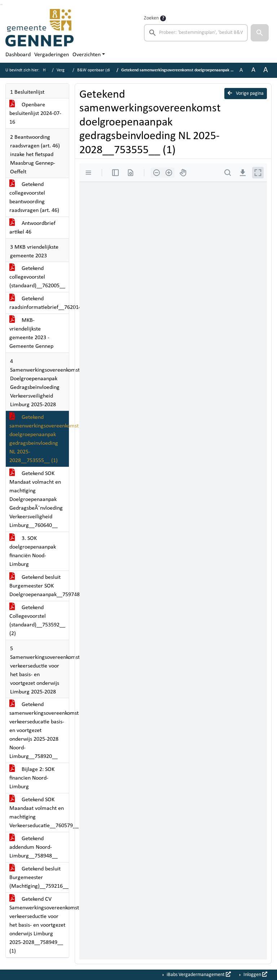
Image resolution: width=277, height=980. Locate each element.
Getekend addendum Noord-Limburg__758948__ (34, 847)
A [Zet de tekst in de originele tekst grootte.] (241, 70)
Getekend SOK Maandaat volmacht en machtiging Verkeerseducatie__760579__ (39, 813)
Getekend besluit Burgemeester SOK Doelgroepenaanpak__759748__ (39, 586)
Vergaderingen (52, 55)
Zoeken (151, 18)
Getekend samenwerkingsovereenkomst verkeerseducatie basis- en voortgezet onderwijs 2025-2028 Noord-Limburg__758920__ (39, 731)
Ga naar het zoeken (1, 5)
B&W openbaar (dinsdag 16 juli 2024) (110, 70)
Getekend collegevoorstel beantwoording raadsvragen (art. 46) (34, 198)
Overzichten (87, 55)
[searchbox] (196, 33)
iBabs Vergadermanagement (198, 975)
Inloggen (255, 975)
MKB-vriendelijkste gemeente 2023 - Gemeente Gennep (31, 333)
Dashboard (18, 55)
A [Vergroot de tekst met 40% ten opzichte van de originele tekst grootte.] (266, 70)
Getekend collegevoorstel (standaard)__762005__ (37, 277)
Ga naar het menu (2, 5)
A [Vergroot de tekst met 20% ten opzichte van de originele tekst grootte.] (253, 70)
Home (48, 70)
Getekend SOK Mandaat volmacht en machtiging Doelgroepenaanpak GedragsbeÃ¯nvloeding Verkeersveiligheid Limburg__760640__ (36, 500)
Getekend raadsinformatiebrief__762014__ (39, 303)
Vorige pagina (246, 93)
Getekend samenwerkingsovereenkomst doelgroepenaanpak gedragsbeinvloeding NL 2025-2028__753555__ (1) (39, 439)
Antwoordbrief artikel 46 (32, 228)
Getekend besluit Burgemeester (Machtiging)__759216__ (39, 878)
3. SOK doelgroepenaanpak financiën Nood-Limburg (33, 551)
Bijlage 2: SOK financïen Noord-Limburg (32, 778)
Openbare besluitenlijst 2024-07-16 (35, 114)
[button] (260, 33)
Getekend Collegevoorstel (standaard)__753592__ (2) (37, 621)
